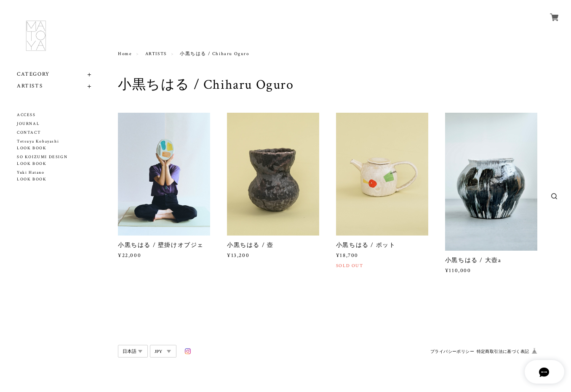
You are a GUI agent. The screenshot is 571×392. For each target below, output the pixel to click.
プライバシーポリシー (452, 351)
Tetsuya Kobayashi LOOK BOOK (38, 145)
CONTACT (29, 133)
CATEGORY (33, 74)
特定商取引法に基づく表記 (503, 351)
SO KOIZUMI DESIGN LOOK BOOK (42, 160)
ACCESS (26, 115)
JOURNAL (28, 124)
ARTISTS (30, 86)
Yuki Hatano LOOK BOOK (32, 176)
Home (125, 54)
